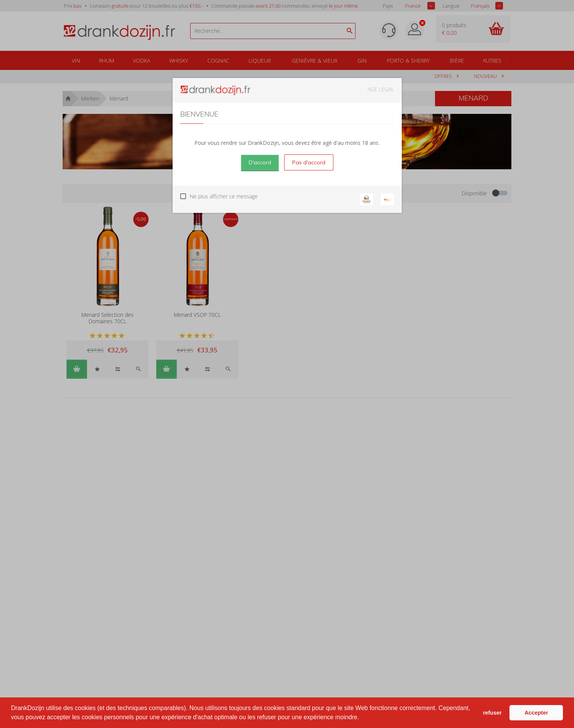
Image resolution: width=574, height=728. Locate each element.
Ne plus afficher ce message (224, 196)
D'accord (260, 162)
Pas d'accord (309, 162)
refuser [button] (492, 713)
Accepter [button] (536, 713)
